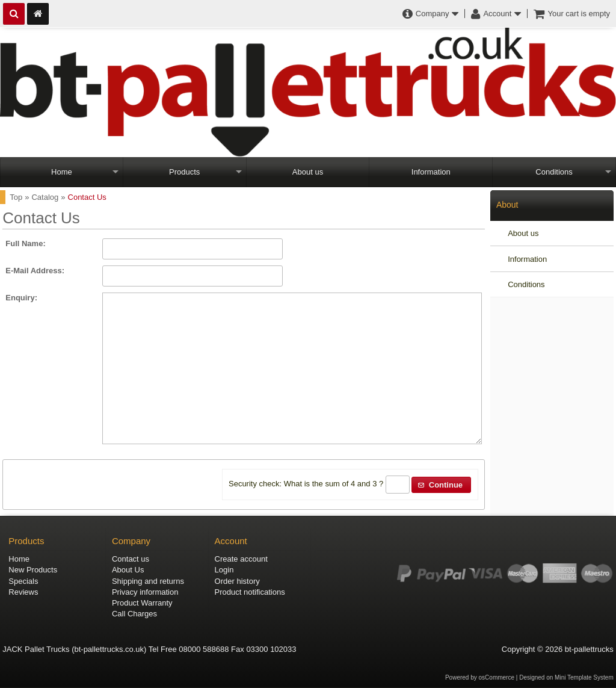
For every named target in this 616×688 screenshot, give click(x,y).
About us (308, 172)
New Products (33, 570)
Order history (237, 581)
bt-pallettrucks (589, 649)
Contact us (131, 559)
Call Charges (134, 614)
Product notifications (250, 592)
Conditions (554, 172)
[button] (441, 485)
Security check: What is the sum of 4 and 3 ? (306, 484)
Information (431, 172)
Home (62, 172)
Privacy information (145, 592)
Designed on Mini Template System (566, 677)
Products (184, 172)
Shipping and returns (148, 581)
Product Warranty (142, 603)
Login (224, 570)
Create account (241, 559)
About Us (128, 570)
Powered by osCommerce (480, 677)
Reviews (23, 592)
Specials (23, 581)
